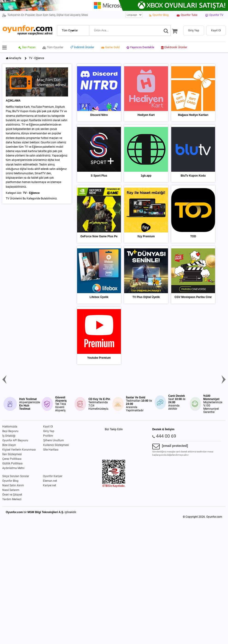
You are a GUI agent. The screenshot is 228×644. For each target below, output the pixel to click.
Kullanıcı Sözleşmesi (56, 445)
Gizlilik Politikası (12, 463)
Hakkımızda (10, 427)
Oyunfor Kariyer (53, 476)
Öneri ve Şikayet (12, 495)
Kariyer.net (49, 485)
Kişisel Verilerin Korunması (19, 450)
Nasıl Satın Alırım (13, 485)
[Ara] (166, 30)
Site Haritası (51, 450)
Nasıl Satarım (11, 490)
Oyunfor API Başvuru (15, 440)
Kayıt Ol (48, 427)
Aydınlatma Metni (13, 468)
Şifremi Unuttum (54, 440)
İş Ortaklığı (9, 436)
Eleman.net (50, 481)
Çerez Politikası (12, 459)
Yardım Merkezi (12, 499)
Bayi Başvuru (10, 431)
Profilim (48, 436)
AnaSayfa (15, 58)
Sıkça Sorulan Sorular (16, 476)
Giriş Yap (49, 431)
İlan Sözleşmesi (12, 454)
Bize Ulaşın (9, 445)
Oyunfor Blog (10, 481)
